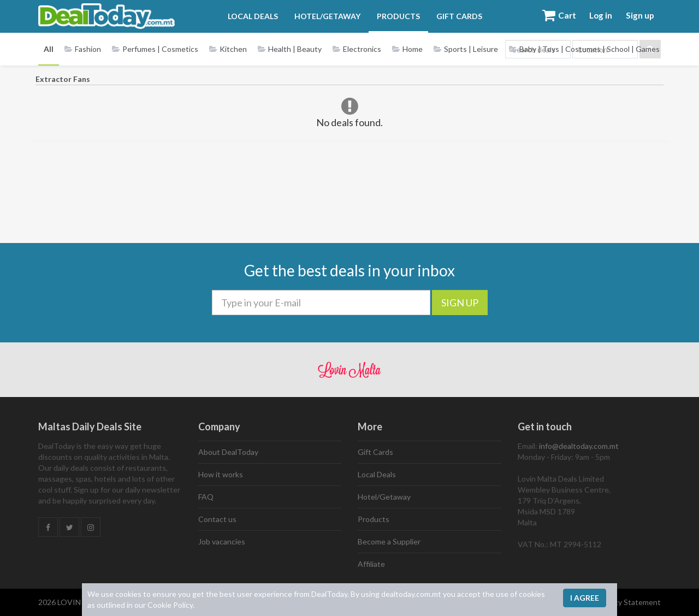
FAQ (206, 497)
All (49, 49)
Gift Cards (454, 16)
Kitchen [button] (228, 49)
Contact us (217, 519)
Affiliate (371, 564)
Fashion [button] (83, 49)
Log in (595, 16)
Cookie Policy (170, 605)
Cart (550, 16)
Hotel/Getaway (322, 16)
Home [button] (407, 49)
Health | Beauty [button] (290, 49)
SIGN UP (460, 303)
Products (393, 16)
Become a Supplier (389, 541)
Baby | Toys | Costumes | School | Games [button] (584, 49)
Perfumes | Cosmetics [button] (155, 49)
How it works (221, 474)
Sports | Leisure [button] (466, 49)
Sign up (638, 16)
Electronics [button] (357, 49)
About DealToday (228, 452)
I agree (585, 598)
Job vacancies (222, 541)
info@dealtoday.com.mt (579, 446)
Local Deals (247, 16)
